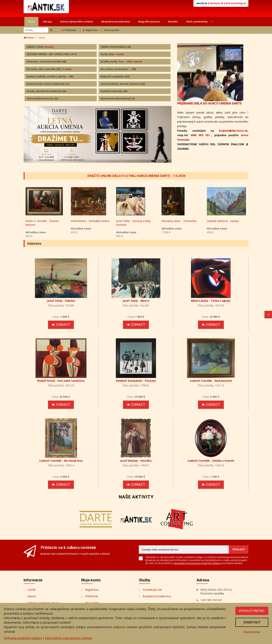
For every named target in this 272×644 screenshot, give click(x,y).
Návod (31, 596)
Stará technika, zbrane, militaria (123, 84)
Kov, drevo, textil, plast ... (118, 69)
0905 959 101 (200, 135)
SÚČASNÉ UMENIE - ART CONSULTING (52, 54)
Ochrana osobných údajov (23, 638)
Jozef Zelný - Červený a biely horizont (133, 223)
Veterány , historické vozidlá (46, 62)
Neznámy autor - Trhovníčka (179, 221)
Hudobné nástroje (114, 91)
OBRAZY (40, 47)
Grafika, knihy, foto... (121, 62)
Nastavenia (252, 632)
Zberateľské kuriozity (42, 99)
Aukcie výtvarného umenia (77, 21)
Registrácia (90, 30)
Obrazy (47, 21)
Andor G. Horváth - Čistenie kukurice (42, 223)
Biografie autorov (149, 21)
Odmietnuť (252, 622)
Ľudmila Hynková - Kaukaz (223, 221)
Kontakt (173, 21)
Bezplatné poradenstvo (116, 21)
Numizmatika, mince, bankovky (48, 84)
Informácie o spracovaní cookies (69, 638)
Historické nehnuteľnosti (118, 99)
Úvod (31, 21)
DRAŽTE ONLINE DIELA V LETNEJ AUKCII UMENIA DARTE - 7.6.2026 (137, 176)
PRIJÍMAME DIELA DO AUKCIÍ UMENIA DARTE (209, 103)
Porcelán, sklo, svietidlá (49, 69)
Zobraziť (61, 325)
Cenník (31, 590)
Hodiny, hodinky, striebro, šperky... (50, 76)
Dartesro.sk (216, 3)
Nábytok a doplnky (115, 76)
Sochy (112, 54)
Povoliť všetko (252, 611)
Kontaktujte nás (152, 590)
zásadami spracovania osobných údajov (197, 563)
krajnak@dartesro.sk (233, 131)
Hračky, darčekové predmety (46, 91)
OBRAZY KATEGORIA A (116, 47)
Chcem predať (112, 30)
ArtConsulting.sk (236, 3)
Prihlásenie (69, 30)
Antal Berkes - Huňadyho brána (90, 221)
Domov (29, 38)
